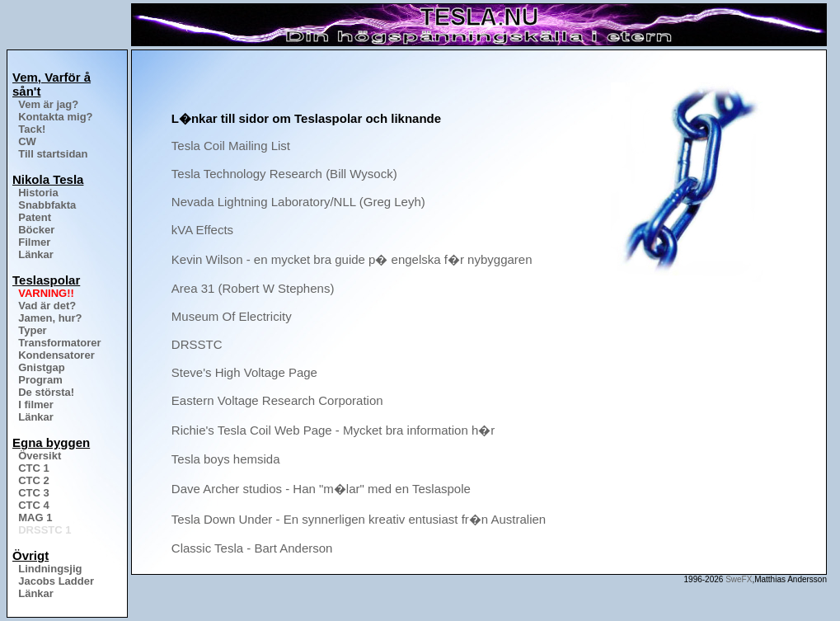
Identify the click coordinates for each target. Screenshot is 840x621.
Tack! (32, 129)
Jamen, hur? (50, 318)
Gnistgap (41, 367)
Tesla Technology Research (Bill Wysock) (284, 174)
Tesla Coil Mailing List (231, 146)
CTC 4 (34, 505)
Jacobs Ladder (56, 581)
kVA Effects (202, 230)
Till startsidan (53, 154)
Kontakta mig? (55, 117)
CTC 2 (34, 480)
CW (27, 141)
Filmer (34, 242)
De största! (46, 392)
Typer (32, 330)
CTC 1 (34, 468)
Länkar (36, 254)
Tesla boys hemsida (226, 459)
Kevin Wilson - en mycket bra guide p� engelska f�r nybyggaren (352, 259)
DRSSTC (197, 344)
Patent (35, 217)
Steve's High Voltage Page (244, 372)
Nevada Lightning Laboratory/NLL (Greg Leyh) (298, 202)
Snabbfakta (47, 205)
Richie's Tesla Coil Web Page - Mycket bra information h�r (333, 430)
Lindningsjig (50, 569)
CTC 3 (34, 493)
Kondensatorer (56, 355)
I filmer (36, 405)
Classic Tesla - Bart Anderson (252, 548)
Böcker (36, 230)
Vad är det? (47, 306)
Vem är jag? (48, 104)
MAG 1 (35, 517)
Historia (38, 193)
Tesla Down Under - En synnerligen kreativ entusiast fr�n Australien (359, 519)
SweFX (739, 579)
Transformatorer (59, 343)
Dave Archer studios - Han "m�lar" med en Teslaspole (321, 489)
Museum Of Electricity (232, 316)
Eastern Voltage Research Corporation (277, 400)
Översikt (40, 456)
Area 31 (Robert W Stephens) (253, 288)
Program (40, 380)
